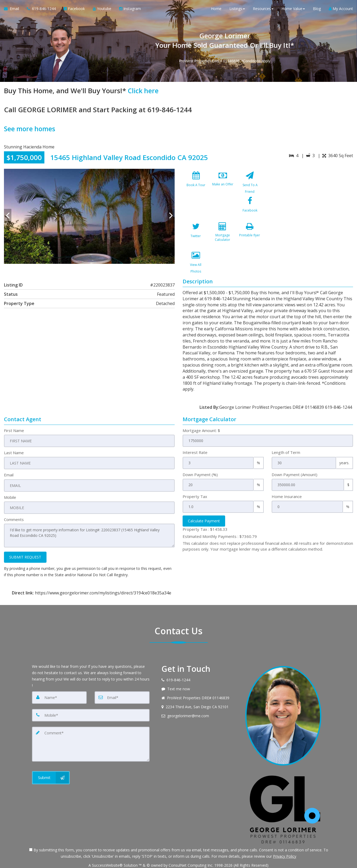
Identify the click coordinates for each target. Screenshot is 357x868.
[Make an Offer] (223, 183)
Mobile (10, 482)
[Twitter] (223, 212)
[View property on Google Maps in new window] (312, 208)
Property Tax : (205, 515)
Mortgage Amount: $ (201, 416)
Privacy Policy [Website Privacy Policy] (285, 840)
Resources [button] (263, 10)
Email (9, 460)
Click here (144, 91)
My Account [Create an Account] (341, 10)
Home (216, 10)
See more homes (31, 129)
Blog (317, 10)
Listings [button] (237, 10)
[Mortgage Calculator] (250, 212)
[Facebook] (196, 212)
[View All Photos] (223, 241)
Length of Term (286, 438)
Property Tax (195, 482)
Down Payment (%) (200, 460)
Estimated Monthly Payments (220, 522)
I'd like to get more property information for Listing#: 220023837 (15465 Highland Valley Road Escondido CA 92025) (89, 520)
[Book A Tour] (196, 183)
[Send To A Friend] (250, 183)
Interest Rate (195, 438)
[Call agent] (41, 11)
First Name (14, 416)
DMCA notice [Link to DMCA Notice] (179, 862)
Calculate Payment (204, 507)
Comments (14, 504)
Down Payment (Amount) (295, 460)
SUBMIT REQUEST (25, 541)
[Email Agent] (13, 11)
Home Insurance (287, 482)
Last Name (14, 438)
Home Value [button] (293, 10)
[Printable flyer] (196, 241)
